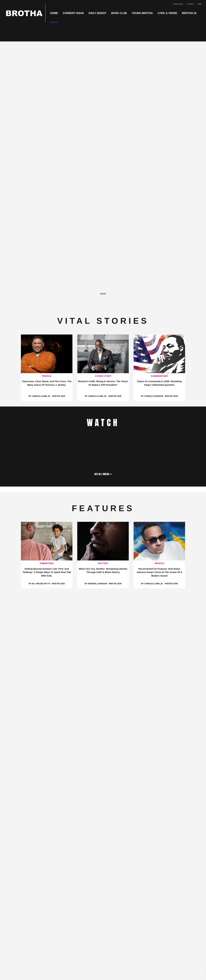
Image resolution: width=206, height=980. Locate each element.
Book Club (119, 13)
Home (54, 13)
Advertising (178, 4)
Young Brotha (142, 13)
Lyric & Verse (167, 13)
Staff (200, 4)
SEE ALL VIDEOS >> (103, 474)
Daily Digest (98, 13)
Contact (190, 4)
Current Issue (73, 13)
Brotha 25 (189, 13)
